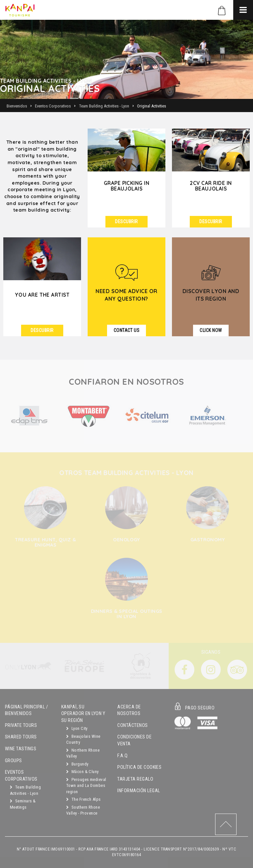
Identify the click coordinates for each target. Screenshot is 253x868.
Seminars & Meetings (23, 804)
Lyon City (77, 728)
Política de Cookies (139, 767)
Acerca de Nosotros (129, 710)
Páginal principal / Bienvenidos (26, 710)
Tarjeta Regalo (135, 779)
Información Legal (139, 791)
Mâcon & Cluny (83, 772)
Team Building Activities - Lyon (25, 790)
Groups (14, 761)
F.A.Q (122, 756)
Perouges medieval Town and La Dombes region (86, 786)
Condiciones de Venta (134, 740)
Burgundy (77, 764)
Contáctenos (132, 725)
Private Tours (21, 725)
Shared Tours (21, 737)
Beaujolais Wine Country (83, 739)
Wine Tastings (21, 749)
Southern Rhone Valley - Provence (83, 810)
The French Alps (84, 799)
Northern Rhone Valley (83, 753)
